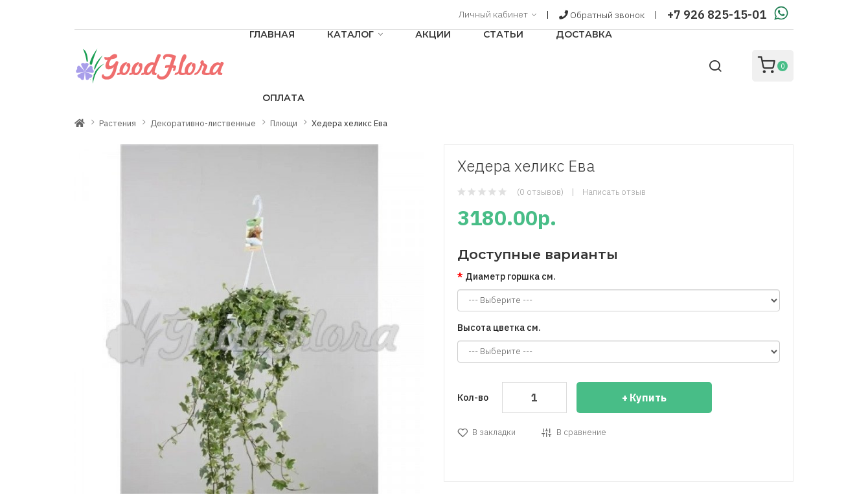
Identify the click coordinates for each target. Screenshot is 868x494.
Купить (648, 398)
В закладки (494, 432)
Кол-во (473, 398)
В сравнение (581, 432)
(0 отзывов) (540, 192)
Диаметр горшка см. (510, 276)
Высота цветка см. (499, 328)
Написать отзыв (614, 192)
